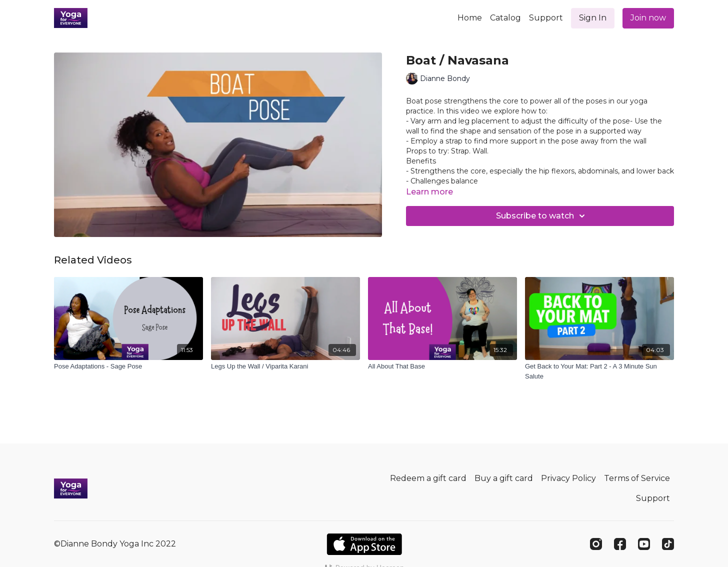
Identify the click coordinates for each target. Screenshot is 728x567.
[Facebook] (620, 544)
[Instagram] (596, 544)
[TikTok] (668, 544)
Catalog (505, 18)
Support (546, 18)
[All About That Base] (442, 366)
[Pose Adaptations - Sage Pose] (128, 366)
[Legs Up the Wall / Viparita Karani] (285, 366)
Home (470, 18)
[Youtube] (644, 544)
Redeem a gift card (428, 478)
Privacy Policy (568, 478)
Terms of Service (637, 478)
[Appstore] (364, 544)
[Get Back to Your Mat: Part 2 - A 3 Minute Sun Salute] (599, 371)
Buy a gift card (504, 478)
